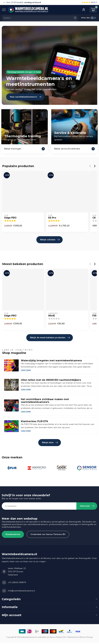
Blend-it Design (86, 637)
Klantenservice (13, 534)
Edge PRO (10, 218)
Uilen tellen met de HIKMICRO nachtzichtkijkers (51, 380)
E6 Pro (52, 218)
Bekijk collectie (50, 240)
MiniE (52, 316)
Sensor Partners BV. (58, 637)
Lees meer (26, 370)
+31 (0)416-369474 (17, 582)
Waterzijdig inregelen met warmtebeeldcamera (51, 361)
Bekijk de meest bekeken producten (50, 338)
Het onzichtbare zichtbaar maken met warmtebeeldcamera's (45, 401)
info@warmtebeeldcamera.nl (21, 591)
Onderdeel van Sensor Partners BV (48, 534)
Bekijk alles (50, 443)
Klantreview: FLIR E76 (34, 421)
